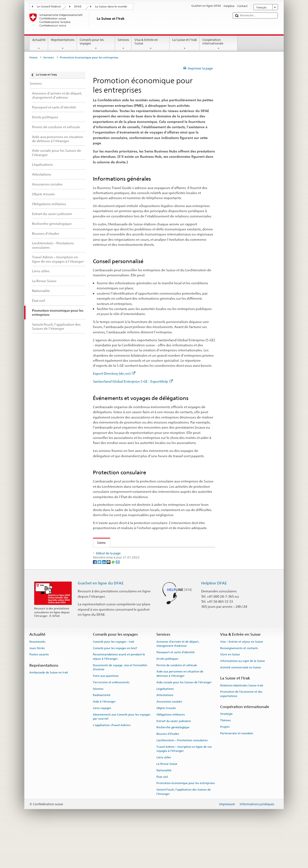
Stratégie (226, 751)
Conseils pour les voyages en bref (115, 685)
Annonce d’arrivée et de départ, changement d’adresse (178, 681)
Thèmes (225, 758)
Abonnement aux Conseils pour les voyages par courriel (122, 754)
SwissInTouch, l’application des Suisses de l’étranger (184, 829)
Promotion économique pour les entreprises (186, 821)
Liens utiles (164, 795)
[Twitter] (100, 599)
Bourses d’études (168, 771)
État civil (162, 814)
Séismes (98, 726)
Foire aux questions (106, 713)
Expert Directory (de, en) (114, 373)
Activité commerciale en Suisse (241, 705)
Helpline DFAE (214, 620)
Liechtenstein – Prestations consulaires (182, 778)
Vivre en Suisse (230, 692)
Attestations (165, 733)
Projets (225, 764)
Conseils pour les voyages (96, 44)
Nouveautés (37, 679)
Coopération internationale (219, 44)
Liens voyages (102, 745)
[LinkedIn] (104, 599)
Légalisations (165, 726)
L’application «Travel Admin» (112, 762)
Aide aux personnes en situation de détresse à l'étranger (180, 711)
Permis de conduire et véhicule (177, 703)
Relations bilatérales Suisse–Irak (242, 723)
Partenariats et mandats (237, 771)
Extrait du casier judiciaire (174, 758)
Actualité (39, 44)
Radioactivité (102, 733)
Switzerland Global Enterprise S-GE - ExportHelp (133, 381)
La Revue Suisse (167, 801)
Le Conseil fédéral (49, 6)
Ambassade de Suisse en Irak (49, 710)
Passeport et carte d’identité (176, 690)
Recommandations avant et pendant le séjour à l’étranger (119, 694)
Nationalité (164, 808)
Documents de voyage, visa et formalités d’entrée (120, 705)
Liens (99, 542)
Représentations (63, 44)
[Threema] (109, 599)
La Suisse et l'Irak (185, 44)
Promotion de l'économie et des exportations (132, 576)
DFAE (78, 6)
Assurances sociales (169, 739)
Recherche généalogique (173, 765)
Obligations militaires (171, 752)
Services (123, 44)
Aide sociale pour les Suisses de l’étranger (184, 720)
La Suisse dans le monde (111, 6)
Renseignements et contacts (239, 685)
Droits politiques (167, 696)
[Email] (118, 599)
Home (33, 57)
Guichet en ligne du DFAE (101, 620)
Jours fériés (37, 685)
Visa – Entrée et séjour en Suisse (242, 679)
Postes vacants (39, 692)
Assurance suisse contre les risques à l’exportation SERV (142, 568)
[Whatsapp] (113, 599)
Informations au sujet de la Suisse (243, 698)
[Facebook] (95, 599)
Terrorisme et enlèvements (111, 720)
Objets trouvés (166, 745)
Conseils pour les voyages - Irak (114, 679)
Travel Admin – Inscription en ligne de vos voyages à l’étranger (184, 786)
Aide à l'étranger (104, 739)
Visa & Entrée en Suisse (151, 44)
